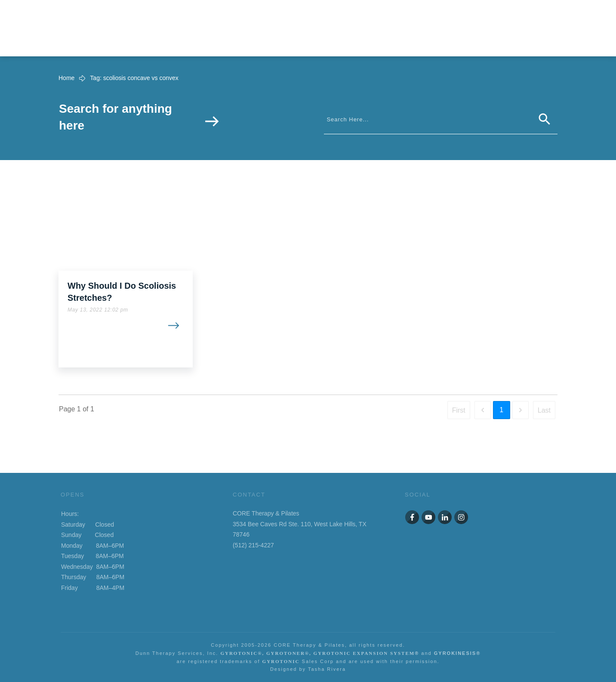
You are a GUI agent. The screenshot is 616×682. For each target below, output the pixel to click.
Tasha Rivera (327, 669)
